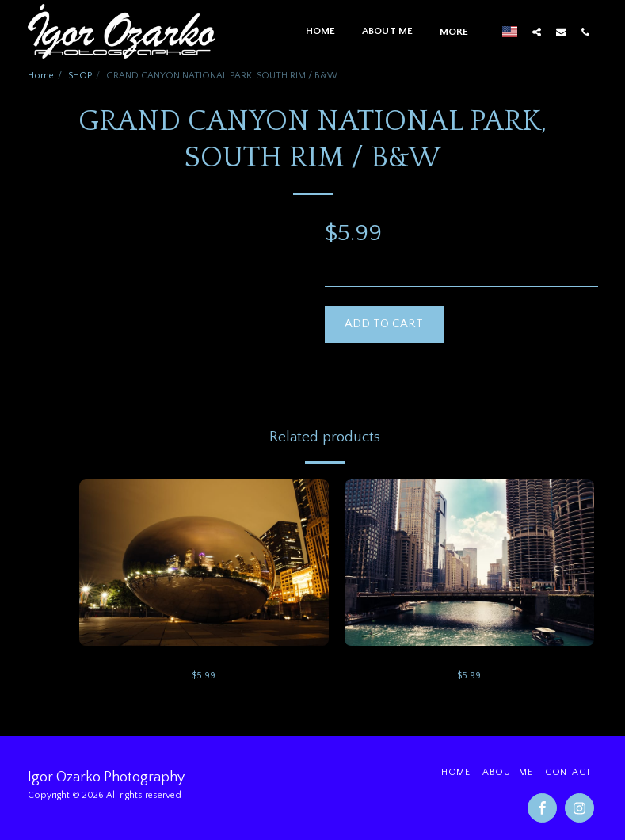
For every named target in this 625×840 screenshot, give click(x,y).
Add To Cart (384, 324)
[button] (537, 32)
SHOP (80, 76)
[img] (204, 563)
